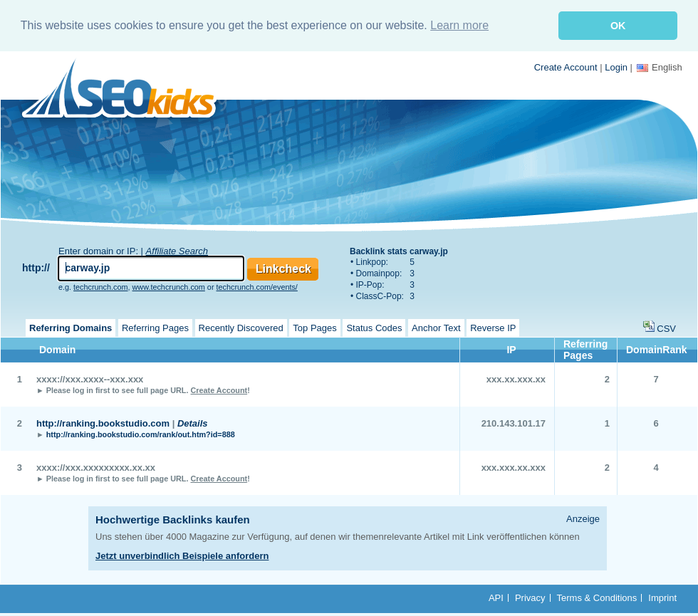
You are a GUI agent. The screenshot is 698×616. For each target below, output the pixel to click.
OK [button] (618, 26)
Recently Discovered (241, 327)
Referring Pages (155, 327)
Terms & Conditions (597, 597)
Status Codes (374, 327)
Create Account (566, 67)
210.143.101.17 (514, 423)
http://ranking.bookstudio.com (103, 423)
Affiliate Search (177, 250)
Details (193, 423)
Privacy (530, 597)
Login (616, 67)
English (660, 67)
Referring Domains (71, 327)
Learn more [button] (459, 25)
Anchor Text (436, 327)
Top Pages (314, 327)
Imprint (662, 597)
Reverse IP (493, 327)
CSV (666, 328)
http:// (36, 267)
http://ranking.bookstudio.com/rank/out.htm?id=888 (141, 434)
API (496, 597)
